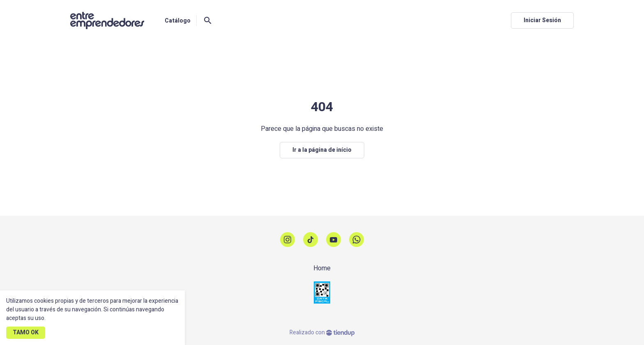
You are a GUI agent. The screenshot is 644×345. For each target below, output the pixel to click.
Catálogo (178, 21)
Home (322, 268)
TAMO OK (26, 332)
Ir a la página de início (322, 150)
